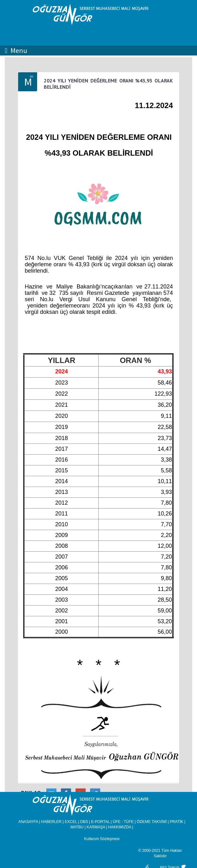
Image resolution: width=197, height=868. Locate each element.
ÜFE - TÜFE (123, 822)
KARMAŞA (96, 827)
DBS (84, 822)
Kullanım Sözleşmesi (102, 839)
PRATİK (176, 822)
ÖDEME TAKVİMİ (152, 822)
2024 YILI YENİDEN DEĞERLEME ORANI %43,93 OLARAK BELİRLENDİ (108, 84)
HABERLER (52, 822)
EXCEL (71, 822)
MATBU (77, 827)
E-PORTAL (100, 822)
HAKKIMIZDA (120, 827)
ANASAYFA (28, 822)
